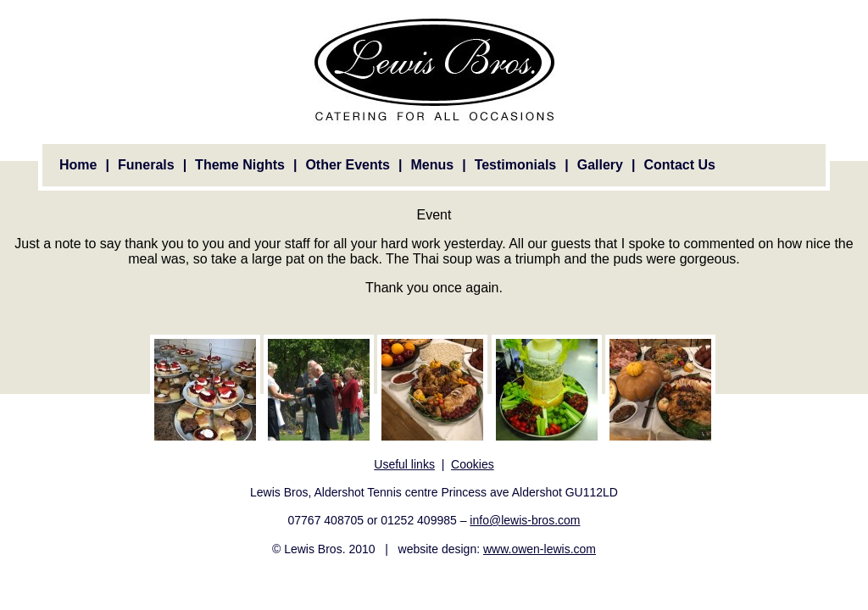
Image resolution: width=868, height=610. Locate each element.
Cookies (473, 464)
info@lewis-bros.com (525, 520)
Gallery (600, 165)
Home (78, 165)
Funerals (146, 165)
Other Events (348, 165)
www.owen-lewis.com (540, 549)
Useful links (404, 464)
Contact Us (679, 165)
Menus (432, 165)
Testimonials (516, 165)
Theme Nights (240, 165)
